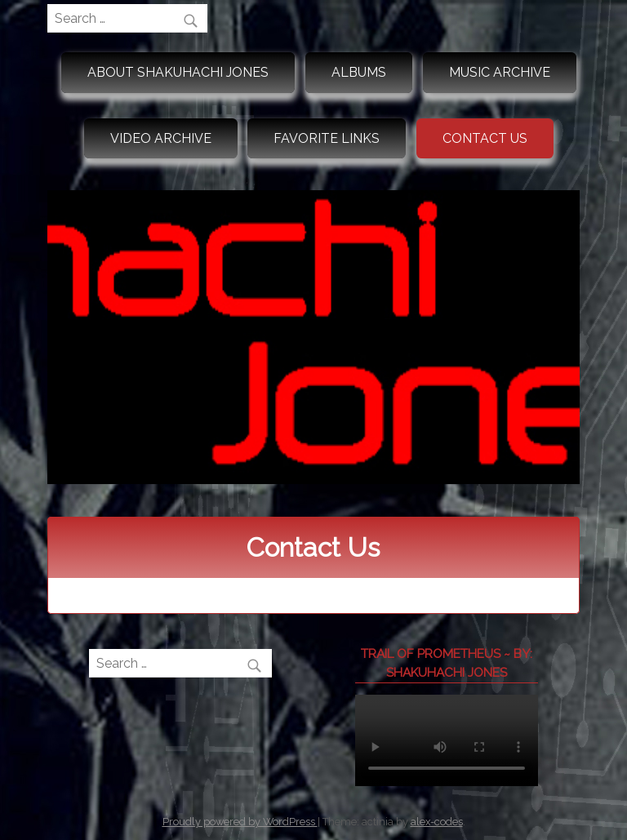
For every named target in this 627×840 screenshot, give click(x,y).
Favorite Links (327, 138)
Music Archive (500, 72)
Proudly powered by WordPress (240, 822)
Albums (359, 72)
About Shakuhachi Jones (178, 72)
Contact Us (485, 138)
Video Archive (161, 138)
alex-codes (437, 822)
